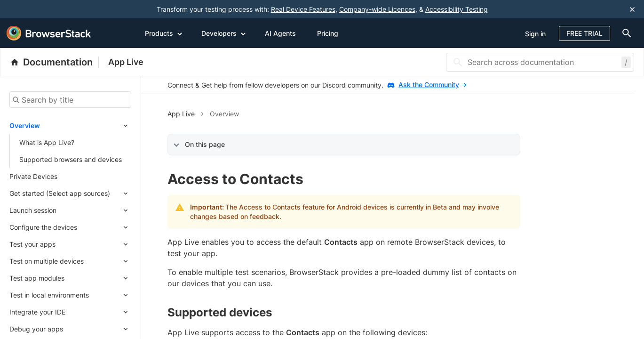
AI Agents (280, 33)
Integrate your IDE (37, 312)
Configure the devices (43, 227)
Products (164, 33)
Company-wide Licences (377, 9)
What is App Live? (47, 142)
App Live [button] (181, 114)
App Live (126, 62)
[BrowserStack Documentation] (54, 62)
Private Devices (33, 176)
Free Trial (584, 33)
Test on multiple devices (47, 261)
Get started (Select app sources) (60, 193)
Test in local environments (49, 295)
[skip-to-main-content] (39, 9)
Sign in (535, 34)
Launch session (33, 210)
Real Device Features (303, 9)
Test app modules (37, 278)
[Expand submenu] (86, 126)
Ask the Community (433, 85)
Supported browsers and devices (71, 159)
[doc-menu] (625, 33)
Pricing (328, 33)
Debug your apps (36, 329)
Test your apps (32, 244)
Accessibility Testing (457, 9)
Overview (25, 125)
